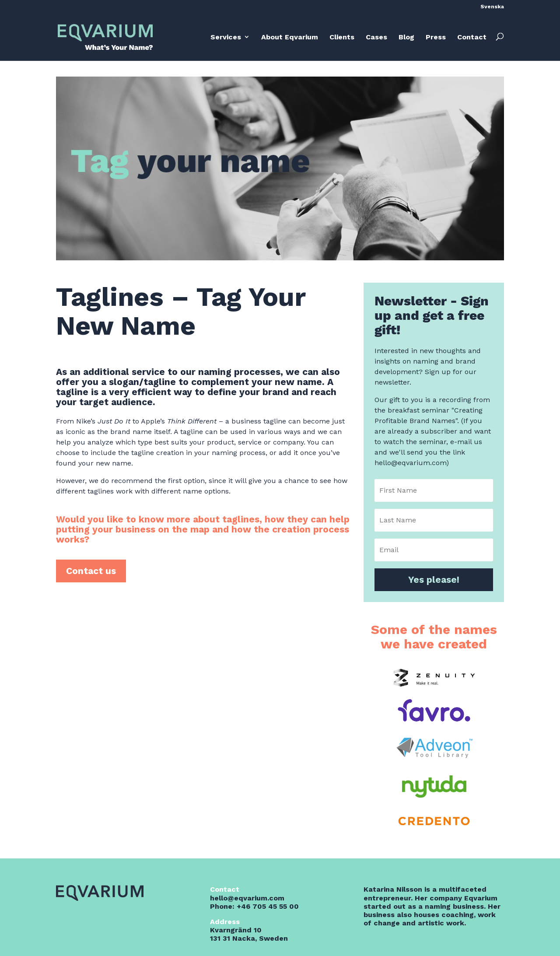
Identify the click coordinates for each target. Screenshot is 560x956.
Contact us (91, 571)
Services (226, 37)
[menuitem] (492, 9)
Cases (376, 37)
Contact (472, 37)
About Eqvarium (290, 37)
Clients (342, 37)
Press (436, 37)
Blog (406, 37)
